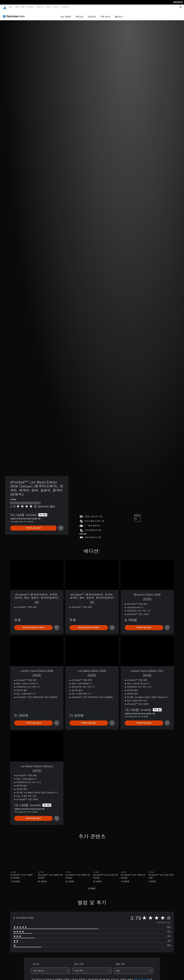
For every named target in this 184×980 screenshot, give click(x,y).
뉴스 (48, 7)
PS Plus (30, 7)
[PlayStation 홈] (5, 7)
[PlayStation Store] (15, 14)
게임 (10, 7)
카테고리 (79, 14)
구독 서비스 (105, 14)
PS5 (16, 7)
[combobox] (51, 968)
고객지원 (64, 7)
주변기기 (40, 7)
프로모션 (92, 14)
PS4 (23, 7)
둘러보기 (119, 14)
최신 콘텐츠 (66, 14)
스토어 (55, 7)
